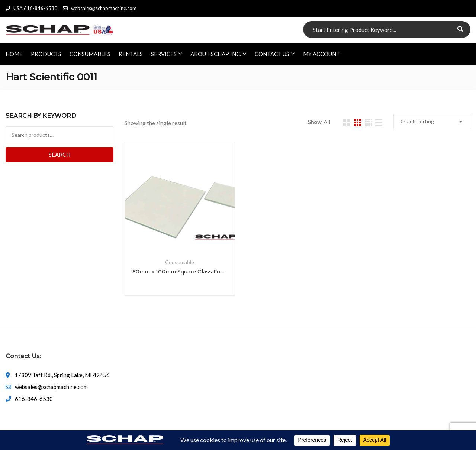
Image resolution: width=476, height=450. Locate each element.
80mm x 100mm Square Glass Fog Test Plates (180, 272)
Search (59, 155)
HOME (14, 54)
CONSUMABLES (90, 54)
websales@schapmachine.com (99, 8)
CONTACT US (272, 54)
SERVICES (164, 54)
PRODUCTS (46, 54)
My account (321, 54)
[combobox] (432, 122)
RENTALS (131, 54)
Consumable (180, 262)
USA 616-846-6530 (31, 8)
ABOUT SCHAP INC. (216, 54)
